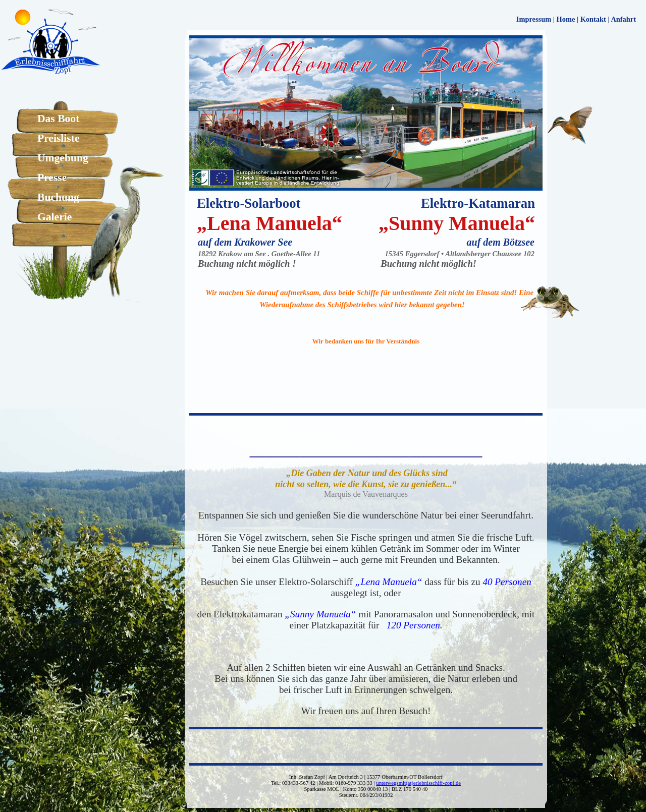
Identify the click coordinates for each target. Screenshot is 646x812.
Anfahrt (623, 19)
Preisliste (59, 138)
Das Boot (58, 119)
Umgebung (63, 158)
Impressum (534, 19)
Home (566, 19)
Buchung (58, 197)
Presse (52, 178)
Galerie (55, 217)
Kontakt (593, 19)
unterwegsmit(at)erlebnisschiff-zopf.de (418, 783)
